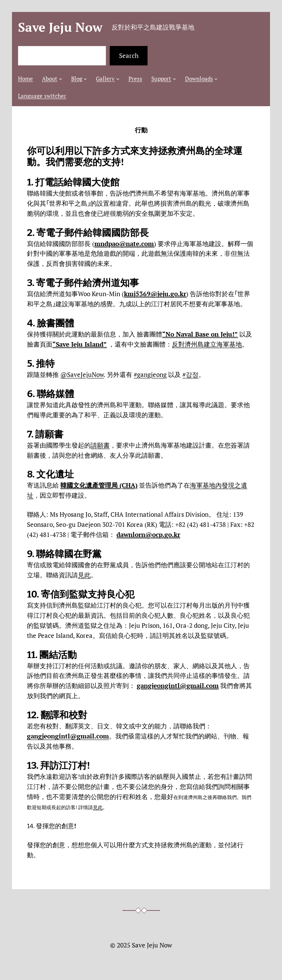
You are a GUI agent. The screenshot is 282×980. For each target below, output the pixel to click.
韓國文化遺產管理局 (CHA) (99, 485)
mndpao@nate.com (124, 244)
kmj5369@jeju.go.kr (155, 294)
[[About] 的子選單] (60, 79)
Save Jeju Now (60, 27)
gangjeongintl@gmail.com (178, 686)
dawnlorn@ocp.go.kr (148, 534)
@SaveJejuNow (82, 374)
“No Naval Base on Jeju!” (200, 334)
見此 (84, 575)
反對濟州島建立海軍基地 (207, 344)
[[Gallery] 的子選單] (118, 79)
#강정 (190, 374)
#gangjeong (150, 374)
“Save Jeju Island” (80, 344)
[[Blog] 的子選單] (85, 79)
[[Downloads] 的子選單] (216, 79)
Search (129, 56)
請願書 (100, 445)
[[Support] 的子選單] (174, 79)
